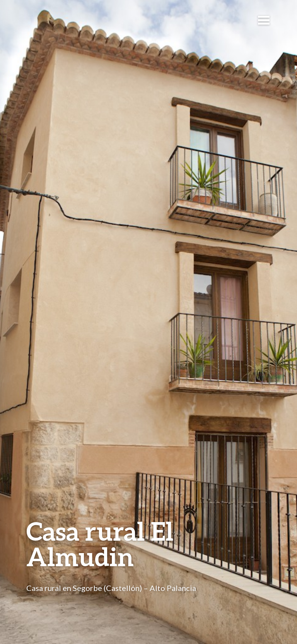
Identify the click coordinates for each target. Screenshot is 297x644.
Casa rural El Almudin (100, 544)
